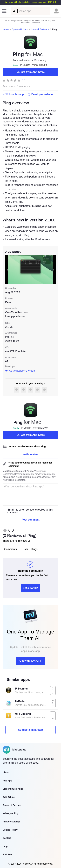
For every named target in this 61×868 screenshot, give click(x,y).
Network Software (40, 29)
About (6, 772)
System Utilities (20, 29)
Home (6, 29)
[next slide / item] (54, 270)
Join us (52, 2)
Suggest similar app (30, 730)
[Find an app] (14, 11)
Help (5, 846)
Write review (31, 454)
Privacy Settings (11, 822)
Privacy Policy (10, 813)
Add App (7, 781)
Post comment (30, 520)
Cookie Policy (10, 830)
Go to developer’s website (20, 371)
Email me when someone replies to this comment (30, 511)
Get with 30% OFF (30, 661)
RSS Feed (8, 854)
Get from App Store (30, 72)
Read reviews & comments (16, 86)
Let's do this (31, 588)
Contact (7, 838)
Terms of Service (12, 805)
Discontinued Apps (13, 789)
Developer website (40, 94)
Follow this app (13, 94)
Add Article (9, 797)
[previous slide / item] (7, 270)
